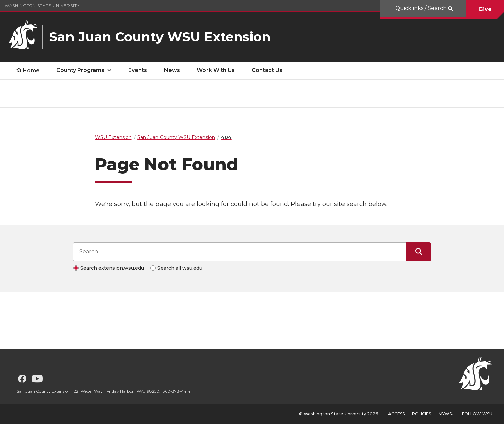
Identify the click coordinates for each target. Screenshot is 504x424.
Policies (422, 414)
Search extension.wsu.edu (112, 268)
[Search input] (239, 252)
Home (31, 70)
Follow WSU (477, 414)
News (172, 70)
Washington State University (42, 6)
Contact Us (267, 70)
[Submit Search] (419, 252)
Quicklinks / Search (422, 8)
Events (138, 70)
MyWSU (447, 414)
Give (485, 9)
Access (396, 414)
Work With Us (216, 70)
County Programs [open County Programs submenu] (80, 70)
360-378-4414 (176, 391)
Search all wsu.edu (180, 268)
